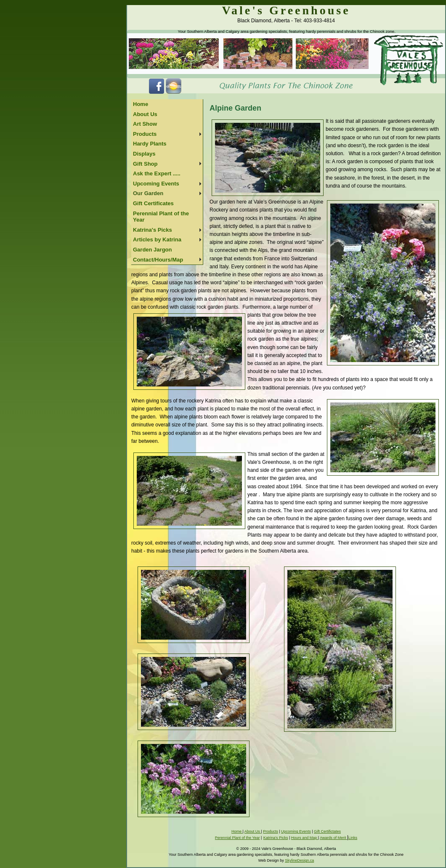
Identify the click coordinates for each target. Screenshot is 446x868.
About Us (145, 114)
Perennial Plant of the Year (161, 217)
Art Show (145, 124)
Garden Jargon (152, 250)
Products (145, 134)
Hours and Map (305, 838)
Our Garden (148, 193)
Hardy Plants (150, 144)
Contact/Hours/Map (158, 260)
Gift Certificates (153, 203)
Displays (144, 154)
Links (353, 838)
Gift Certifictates (327, 831)
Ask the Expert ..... (157, 173)
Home (141, 104)
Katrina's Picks (153, 230)
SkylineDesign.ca (299, 860)
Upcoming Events (156, 184)
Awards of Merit (333, 838)
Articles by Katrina (157, 239)
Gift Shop (145, 164)
